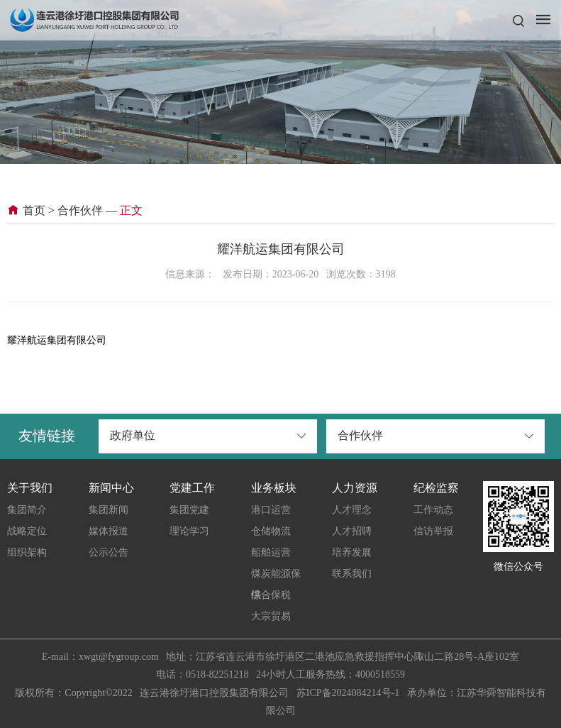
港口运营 (271, 510)
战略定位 (27, 531)
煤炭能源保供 (276, 577)
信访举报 (433, 531)
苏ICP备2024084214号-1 (348, 693)
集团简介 (27, 510)
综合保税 (271, 595)
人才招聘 (352, 531)
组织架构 (27, 552)
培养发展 (352, 552)
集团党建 (189, 510)
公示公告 (109, 552)
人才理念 (352, 510)
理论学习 (189, 531)
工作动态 (433, 510)
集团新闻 (109, 510)
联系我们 (352, 574)
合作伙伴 (80, 210)
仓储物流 (271, 531)
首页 (26, 210)
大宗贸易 (271, 616)
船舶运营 (271, 552)
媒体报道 (109, 531)
